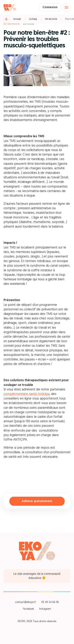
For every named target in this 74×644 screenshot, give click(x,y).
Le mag (33, 19)
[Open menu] (66, 7)
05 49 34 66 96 (50, 602)
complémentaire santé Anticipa (26, 394)
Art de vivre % (12, 24)
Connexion (50, 7)
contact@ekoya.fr (26, 602)
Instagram (45, 609)
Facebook (28, 609)
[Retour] (7, 19)
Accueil (17, 19)
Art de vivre (51, 19)
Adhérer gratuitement (37, 501)
